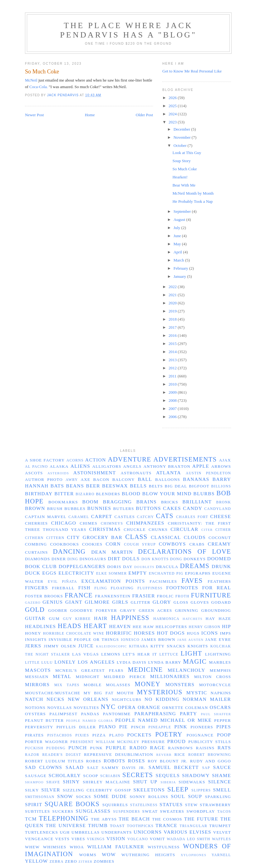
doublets (144, 567)
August (180, 219)
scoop (91, 776)
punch (78, 748)
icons (210, 633)
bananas (196, 479)
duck (33, 573)
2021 (173, 295)
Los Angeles (96, 662)
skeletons (149, 790)
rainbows (180, 748)
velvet (222, 832)
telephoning (64, 818)
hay (211, 619)
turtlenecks (42, 832)
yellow (37, 861)
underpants (117, 832)
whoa (77, 847)
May (178, 244)
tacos (224, 812)
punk (97, 748)
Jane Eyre (218, 639)
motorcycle (215, 685)
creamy (219, 544)
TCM (31, 819)
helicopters (171, 627)
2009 (173, 392)
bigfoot (199, 486)
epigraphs (198, 573)
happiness (130, 618)
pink (181, 727)
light (192, 653)
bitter (64, 494)
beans (75, 486)
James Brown (158, 639)
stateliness (144, 805)
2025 (173, 106)
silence (220, 782)
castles (125, 517)
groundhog (216, 610)
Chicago (64, 523)
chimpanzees (145, 523)
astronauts (136, 473)
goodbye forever (94, 610)
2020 (173, 303)
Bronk (224, 502)
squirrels (115, 805)
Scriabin (110, 776)
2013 (173, 360)
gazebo (33, 603)
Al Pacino (37, 467)
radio (138, 748)
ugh (65, 832)
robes (94, 761)
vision (116, 838)
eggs (49, 573)
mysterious (160, 692)
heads (70, 626)
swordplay (201, 811)
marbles (220, 662)
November (183, 137)
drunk (221, 566)
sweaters (172, 811)
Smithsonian (40, 797)
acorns (75, 460)
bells (138, 486)
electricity (76, 573)
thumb (98, 825)
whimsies (55, 847)
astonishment (95, 473)
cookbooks (64, 544)
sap (206, 768)
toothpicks (140, 826)
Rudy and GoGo (211, 761)
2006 (173, 417)
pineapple (160, 727)
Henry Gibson (204, 627)
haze (225, 619)
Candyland (218, 509)
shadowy (196, 775)
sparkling (218, 797)
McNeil (31, 80)
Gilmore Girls (107, 602)
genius (53, 602)
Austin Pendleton (208, 473)
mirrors (37, 684)
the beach (134, 819)
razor (32, 755)
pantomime (117, 714)
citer (207, 530)
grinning (187, 610)
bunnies (99, 508)
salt (93, 768)
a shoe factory (45, 460)
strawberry (215, 805)
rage (158, 748)
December (182, 129)
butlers (124, 509)
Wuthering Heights (148, 855)
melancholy (187, 670)
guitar (35, 618)
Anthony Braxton (167, 466)
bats (57, 486)
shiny (71, 782)
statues (171, 804)
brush (55, 509)
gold (35, 609)
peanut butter (44, 720)
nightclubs (127, 699)
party (188, 713)
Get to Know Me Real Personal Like (192, 71)
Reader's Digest (62, 755)
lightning (218, 654)
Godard (221, 602)
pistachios (60, 735)
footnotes (182, 588)
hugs (193, 633)
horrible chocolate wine (74, 634)
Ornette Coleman (185, 708)
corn (113, 544)
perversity (39, 727)
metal (62, 676)
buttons (148, 508)
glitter (141, 602)
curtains (37, 552)
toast (117, 826)
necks (56, 699)
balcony (124, 479)
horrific (119, 633)
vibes (78, 839)
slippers (201, 790)
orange (149, 707)
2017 (173, 327)
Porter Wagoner (47, 742)
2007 (173, 409)
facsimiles (163, 581)
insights (36, 639)
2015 (173, 344)
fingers (37, 588)
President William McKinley (105, 742)
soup (195, 796)
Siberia (168, 782)
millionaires (170, 676)
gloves (200, 602)
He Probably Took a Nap (192, 201)
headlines (40, 626)
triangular (193, 826)
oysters (35, 714)
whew (32, 847)
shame (222, 775)
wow (109, 854)
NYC (108, 707)
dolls (131, 559)
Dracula (167, 567)
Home (90, 115)
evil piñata (62, 582)
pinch (138, 727)
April (178, 252)
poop (224, 735)
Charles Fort (192, 517)
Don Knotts (155, 559)
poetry (169, 734)
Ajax (225, 460)
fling (101, 588)
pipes (224, 727)
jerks (33, 646)
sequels (168, 775)
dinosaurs (93, 559)
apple (201, 466)
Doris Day (120, 567)
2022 (173, 287)
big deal (176, 486)
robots (114, 761)
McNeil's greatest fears (89, 670)
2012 (173, 368)
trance (166, 825)
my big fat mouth (109, 693)
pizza (99, 735)
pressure (153, 742)
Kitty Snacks (168, 646)
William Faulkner (116, 847)
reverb (164, 755)
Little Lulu (39, 663)
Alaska (59, 466)
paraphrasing (155, 713)
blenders (108, 494)
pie (123, 727)
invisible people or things (84, 639)
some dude (110, 796)
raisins (205, 748)
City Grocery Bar (95, 537)
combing (36, 544)
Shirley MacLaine (106, 782)
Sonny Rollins (149, 797)
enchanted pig (166, 574)
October (181, 145)
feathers (219, 581)
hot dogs (171, 633)
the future (201, 819)
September (183, 211)
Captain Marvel (46, 517)
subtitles (37, 811)
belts (156, 486)
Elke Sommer (111, 574)
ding (73, 559)
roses (137, 761)
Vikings (96, 839)
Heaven (120, 626)
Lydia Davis (132, 662)
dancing (69, 551)
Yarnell (221, 855)
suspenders (126, 812)
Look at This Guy (187, 153)
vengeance (39, 839)
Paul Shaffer (216, 714)
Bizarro (85, 494)
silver (51, 790)
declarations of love (185, 551)
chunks (158, 529)
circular (184, 529)
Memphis (220, 670)
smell (222, 790)
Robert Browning (210, 755)
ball (145, 479)
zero (71, 861)
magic (195, 661)
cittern (55, 538)
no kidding (162, 699)
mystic (197, 693)
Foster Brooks (44, 596)
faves (192, 580)
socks (83, 797)
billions (221, 486)
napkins (221, 693)
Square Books (72, 804)
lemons (111, 654)
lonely (65, 662)
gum (54, 619)
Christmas (105, 529)
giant (74, 602)
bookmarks (63, 502)
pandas (90, 714)
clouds (195, 537)
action (96, 460)
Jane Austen (190, 640)
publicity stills (210, 742)
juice (86, 646)
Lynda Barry (165, 662)
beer (93, 486)
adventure (129, 459)
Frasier (143, 596)
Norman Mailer (207, 699)
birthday (39, 494)
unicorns (148, 832)
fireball (64, 588)
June (178, 236)
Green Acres (156, 610)
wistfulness (164, 847)
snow (65, 796)
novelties (86, 708)
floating (122, 588)
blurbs (204, 494)
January (180, 276)
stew (192, 805)
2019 (173, 311)
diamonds (37, 559)
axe (86, 479)
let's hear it (140, 654)
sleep (178, 789)
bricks (170, 502)
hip (226, 626)
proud (177, 741)
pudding (56, 748)
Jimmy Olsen (60, 646)
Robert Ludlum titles (54, 761)
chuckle (135, 529)
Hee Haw (143, 627)
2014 (173, 352)
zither (86, 862)
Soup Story (181, 161)
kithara (139, 646)
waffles (222, 839)
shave (53, 782)
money (148, 684)
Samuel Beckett (174, 767)
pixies (82, 735)
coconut (220, 538)
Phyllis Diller (76, 727)
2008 (173, 400)
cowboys (172, 544)
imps (225, 633)
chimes (89, 523)
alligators (107, 466)
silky (32, 790)
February (181, 268)
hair (101, 618)
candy (193, 508)
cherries (36, 523)
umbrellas (86, 832)
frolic (165, 596)
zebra (57, 862)
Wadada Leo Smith (188, 839)
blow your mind (167, 494)
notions (35, 708)
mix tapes (67, 685)
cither (223, 530)
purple (116, 748)
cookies (92, 544)
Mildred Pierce (125, 677)
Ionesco (130, 640)
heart (95, 626)
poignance (200, 735)
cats (165, 516)
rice (180, 754)
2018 (173, 319)
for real (217, 588)
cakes (172, 508)
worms (88, 855)
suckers (63, 811)
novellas (59, 708)
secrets (138, 775)
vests (62, 839)
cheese (221, 516)
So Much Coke (185, 169)
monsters (180, 684)
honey (33, 633)
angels (132, 466)
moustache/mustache (53, 693)
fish (84, 588)
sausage (36, 776)
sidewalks (192, 782)
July (177, 228)
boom (90, 502)
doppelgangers (82, 566)
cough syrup (140, 544)
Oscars (220, 707)
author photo (44, 479)
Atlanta (169, 473)
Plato (117, 735)
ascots (34, 473)
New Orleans (88, 699)
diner (59, 559)
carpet (102, 516)
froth (182, 596)
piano (107, 727)
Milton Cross (213, 677)
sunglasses (93, 811)
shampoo (34, 782)
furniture (211, 595)
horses (145, 633)
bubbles (75, 509)
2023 (173, 122)
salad (75, 767)
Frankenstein (113, 596)
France (79, 595)
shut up (145, 782)
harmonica (166, 619)
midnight (88, 677)
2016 (173, 335)
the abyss (104, 819)
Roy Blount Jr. (168, 761)
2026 (173, 98)
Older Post (144, 115)
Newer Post (34, 115)
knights (198, 646)
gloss (181, 602)
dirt (114, 559)
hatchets (193, 619)
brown (35, 508)
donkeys (195, 559)
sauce (222, 767)
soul (178, 796)
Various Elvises (187, 832)
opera (127, 707)
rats (224, 748)
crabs (197, 544)
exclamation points (113, 581)
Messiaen (37, 677)
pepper (223, 720)
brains (147, 502)
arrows (221, 466)
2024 (173, 114)
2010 (173, 384)
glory (162, 602)
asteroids (58, 473)
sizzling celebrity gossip (97, 790)
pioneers (202, 727)
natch (34, 699)
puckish (34, 748)
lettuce (169, 654)
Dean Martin (112, 552)
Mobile (93, 685)
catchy (146, 517)
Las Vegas (85, 654)
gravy (128, 610)
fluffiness (150, 588)
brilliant (197, 502)
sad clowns (44, 767)
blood (131, 494)
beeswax (115, 486)
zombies (104, 861)
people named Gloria (90, 721)
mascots (38, 670)
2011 (173, 376)
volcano (138, 839)
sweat (150, 811)
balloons (168, 479)
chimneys (112, 524)
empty (138, 573)
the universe (66, 825)
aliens (80, 466)
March (179, 260)
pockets (139, 735)
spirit (34, 804)
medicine (145, 669)
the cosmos (167, 819)
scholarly (65, 775)
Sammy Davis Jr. (123, 768)
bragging (118, 502)
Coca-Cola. (39, 87)
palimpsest (63, 714)
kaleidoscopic (112, 646)
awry (72, 480)
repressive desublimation (119, 754)
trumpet (220, 826)
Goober (58, 610)
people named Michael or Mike (163, 720)
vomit (158, 839)
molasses (118, 685)
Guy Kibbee (77, 619)
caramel (79, 517)
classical (166, 537)
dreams (194, 566)
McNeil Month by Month (193, 193)
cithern (34, 538)
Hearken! (180, 177)
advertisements (185, 459)
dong (176, 559)
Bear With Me (184, 185)
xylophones (194, 855)
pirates (34, 735)
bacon (101, 479)
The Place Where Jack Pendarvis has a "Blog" (128, 30)
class (136, 537)
